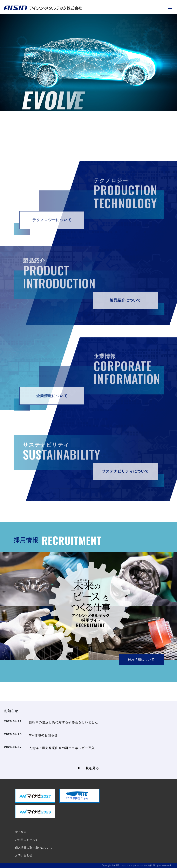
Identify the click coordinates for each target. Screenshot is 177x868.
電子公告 (21, 832)
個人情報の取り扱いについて (34, 848)
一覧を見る (91, 768)
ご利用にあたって (27, 840)
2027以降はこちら (77, 796)
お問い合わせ (24, 855)
